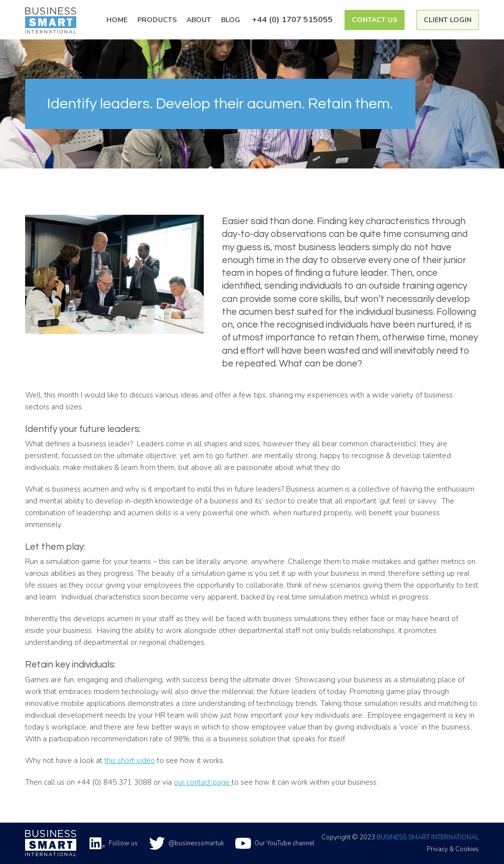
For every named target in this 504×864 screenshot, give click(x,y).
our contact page (203, 782)
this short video (130, 761)
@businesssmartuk (187, 843)
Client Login (448, 20)
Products (157, 20)
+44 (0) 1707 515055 (292, 19)
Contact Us (375, 20)
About (199, 20)
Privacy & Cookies (453, 849)
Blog (231, 20)
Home (117, 20)
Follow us (114, 843)
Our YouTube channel (275, 843)
